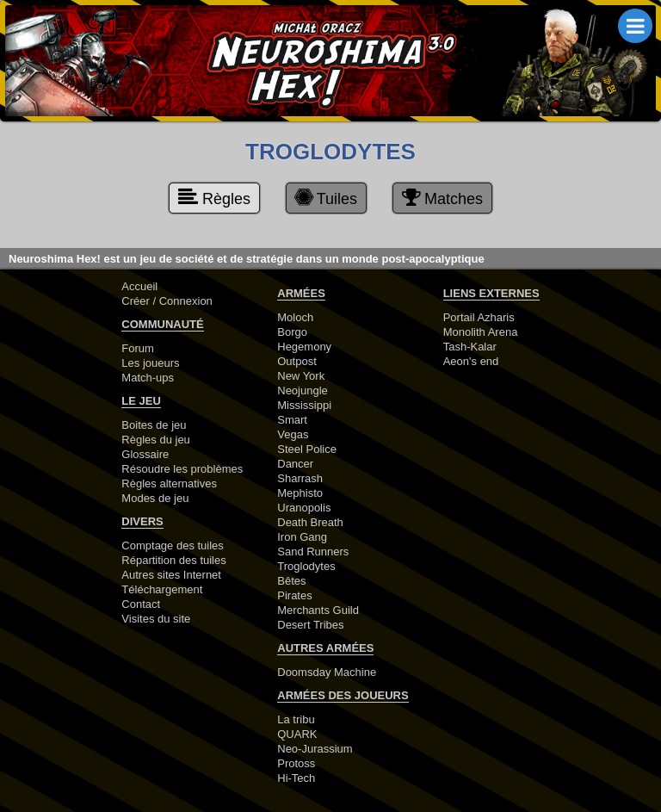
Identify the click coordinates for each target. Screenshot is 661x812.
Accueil (139, 286)
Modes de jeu (155, 498)
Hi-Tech (296, 778)
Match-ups (148, 378)
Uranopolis (304, 508)
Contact (141, 604)
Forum (138, 348)
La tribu (296, 719)
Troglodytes (306, 566)
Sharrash (300, 478)
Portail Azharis (479, 317)
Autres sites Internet (171, 575)
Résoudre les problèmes (182, 469)
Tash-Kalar (470, 347)
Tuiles (325, 198)
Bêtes (291, 581)
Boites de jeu (154, 425)
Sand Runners (313, 552)
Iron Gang (302, 537)
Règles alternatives (169, 483)
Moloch (295, 317)
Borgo (292, 332)
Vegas (293, 434)
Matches (442, 197)
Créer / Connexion (167, 301)
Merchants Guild (318, 610)
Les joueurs (150, 363)
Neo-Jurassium (315, 749)
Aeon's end (471, 361)
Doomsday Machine (327, 672)
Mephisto (300, 493)
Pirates (294, 595)
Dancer (295, 464)
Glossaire (145, 454)
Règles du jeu (156, 440)
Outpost (297, 361)
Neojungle (303, 391)
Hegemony (304, 347)
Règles (214, 197)
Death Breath (310, 522)
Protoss (296, 763)
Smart (292, 420)
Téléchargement (162, 589)
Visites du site (156, 619)
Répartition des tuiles (173, 560)
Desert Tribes (310, 625)
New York (301, 376)
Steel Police (307, 449)
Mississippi (304, 405)
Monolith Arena (481, 332)
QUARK (297, 734)
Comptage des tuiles (173, 545)
